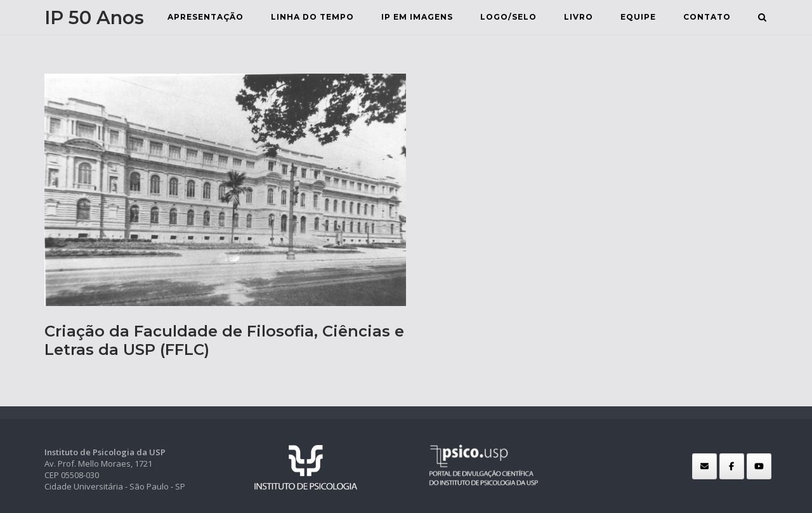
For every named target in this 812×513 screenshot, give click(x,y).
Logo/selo (508, 17)
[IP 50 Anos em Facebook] (732, 466)
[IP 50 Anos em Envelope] (704, 466)
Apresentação (206, 17)
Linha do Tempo (312, 17)
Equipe (638, 17)
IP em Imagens (417, 17)
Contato (707, 17)
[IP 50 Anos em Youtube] (759, 466)
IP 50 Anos (94, 17)
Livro (579, 17)
